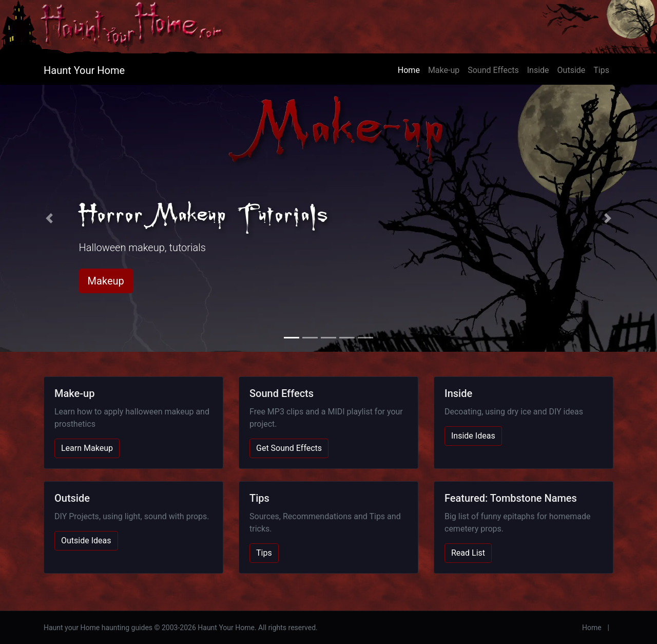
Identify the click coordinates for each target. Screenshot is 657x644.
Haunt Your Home (84, 70)
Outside (572, 70)
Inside (538, 70)
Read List (468, 553)
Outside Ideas (86, 541)
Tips (601, 70)
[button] (49, 218)
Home (409, 70)
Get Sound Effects (289, 448)
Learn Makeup (87, 448)
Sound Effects (493, 70)
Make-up (444, 70)
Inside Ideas (473, 436)
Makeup (106, 281)
